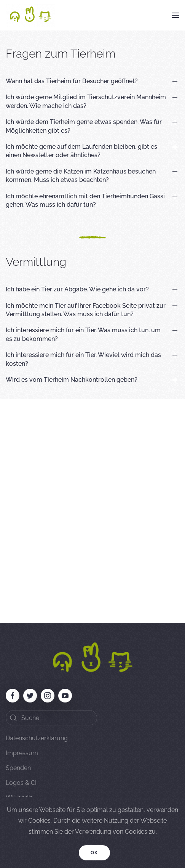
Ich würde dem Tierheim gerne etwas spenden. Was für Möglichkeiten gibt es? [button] (84, 126)
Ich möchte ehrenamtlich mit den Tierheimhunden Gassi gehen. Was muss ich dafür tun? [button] (85, 200)
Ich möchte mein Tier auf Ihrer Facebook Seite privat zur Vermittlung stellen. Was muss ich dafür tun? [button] (86, 310)
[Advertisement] (92, 507)
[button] (175, 15)
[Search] (51, 718)
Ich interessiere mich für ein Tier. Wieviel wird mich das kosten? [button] (83, 359)
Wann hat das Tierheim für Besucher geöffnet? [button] (72, 81)
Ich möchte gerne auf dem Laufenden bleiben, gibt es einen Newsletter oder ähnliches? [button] (81, 151)
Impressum (22, 753)
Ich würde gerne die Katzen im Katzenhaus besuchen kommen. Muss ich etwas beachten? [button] (81, 176)
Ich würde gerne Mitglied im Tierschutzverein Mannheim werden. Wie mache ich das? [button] (86, 101)
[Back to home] (30, 15)
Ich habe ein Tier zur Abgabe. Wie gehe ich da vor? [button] (77, 289)
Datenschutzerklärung (37, 738)
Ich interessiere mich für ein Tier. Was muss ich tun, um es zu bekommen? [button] (83, 334)
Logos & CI (21, 783)
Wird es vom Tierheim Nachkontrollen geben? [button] (72, 380)
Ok (95, 853)
